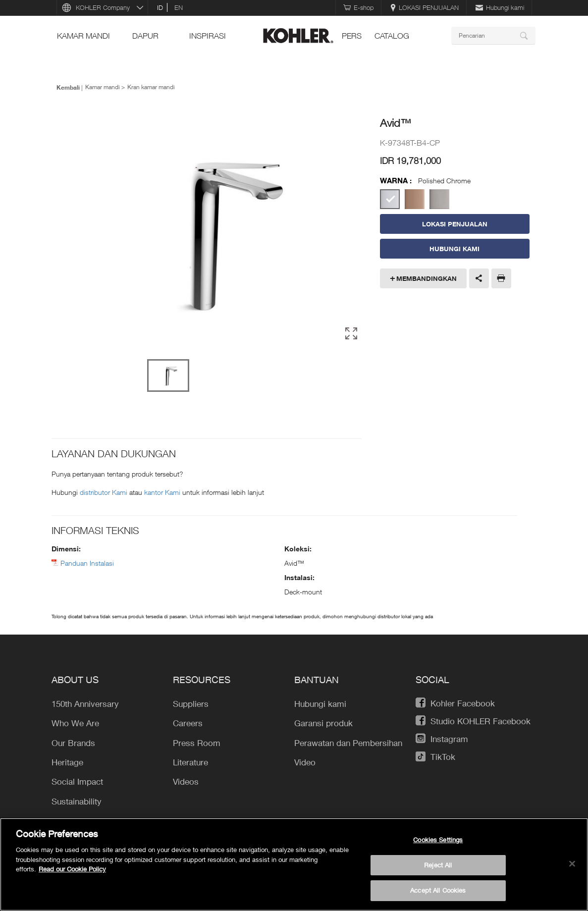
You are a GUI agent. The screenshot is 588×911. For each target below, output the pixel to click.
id (160, 7)
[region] (294, 864)
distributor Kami (105, 492)
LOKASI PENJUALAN (425, 7)
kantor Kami (163, 492)
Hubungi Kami (454, 249)
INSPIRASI (208, 36)
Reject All (438, 865)
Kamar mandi (83, 36)
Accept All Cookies (438, 890)
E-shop (358, 7)
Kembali (68, 87)
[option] (212, 232)
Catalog (392, 36)
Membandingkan (427, 278)
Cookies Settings (438, 840)
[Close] (572, 864)
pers (352, 36)
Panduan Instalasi (87, 563)
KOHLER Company (103, 7)
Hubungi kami (500, 7)
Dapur (145, 36)
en (179, 7)
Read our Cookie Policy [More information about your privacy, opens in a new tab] (72, 869)
